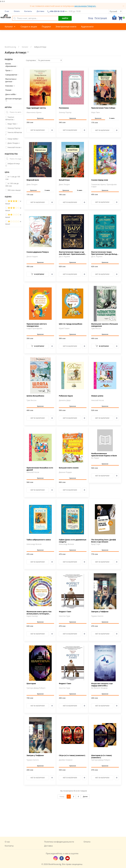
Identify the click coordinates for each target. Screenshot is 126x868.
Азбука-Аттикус (13, 165)
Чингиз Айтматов (14, 133)
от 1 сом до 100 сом (13, 178)
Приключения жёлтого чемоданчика (37, 325)
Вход (91, 18)
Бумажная (40, 118)
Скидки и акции (29, 27)
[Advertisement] (63, 818)
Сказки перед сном (100, 180)
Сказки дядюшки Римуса (38, 252)
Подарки (46, 27)
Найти (65, 18)
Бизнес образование (11, 65)
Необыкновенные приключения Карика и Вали (104, 455)
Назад (62, 796)
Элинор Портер (13, 128)
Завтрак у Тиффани (100, 612)
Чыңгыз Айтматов (10, 118)
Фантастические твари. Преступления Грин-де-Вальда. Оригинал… (105, 253)
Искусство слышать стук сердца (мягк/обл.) (102, 685)
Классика (10, 86)
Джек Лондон (13, 143)
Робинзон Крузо (66, 396)
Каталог (10, 27)
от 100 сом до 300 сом (12, 185)
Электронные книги (66, 27)
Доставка (40, 11)
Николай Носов (13, 147)
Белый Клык (64, 180)
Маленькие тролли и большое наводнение (105, 325)
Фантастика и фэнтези (11, 80)
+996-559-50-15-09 (57, 12)
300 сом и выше (13, 190)
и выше (13, 202)
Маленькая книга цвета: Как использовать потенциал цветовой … (39, 613)
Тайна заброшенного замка (39, 540)
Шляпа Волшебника (35, 396)
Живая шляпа (97, 396)
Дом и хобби (11, 94)
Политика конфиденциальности (59, 842)
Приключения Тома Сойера (103, 108)
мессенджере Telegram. (85, 6)
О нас (7, 11)
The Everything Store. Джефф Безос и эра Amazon (104, 541)
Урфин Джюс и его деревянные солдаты (73, 541)
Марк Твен (11, 124)
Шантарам (31, 684)
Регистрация (101, 18)
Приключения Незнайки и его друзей (40, 469)
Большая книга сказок (69, 468)
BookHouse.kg (10, 47)
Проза (9, 70)
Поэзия (9, 90)
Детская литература (13, 100)
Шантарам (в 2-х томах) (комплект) (102, 756)
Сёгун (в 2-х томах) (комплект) (72, 755)
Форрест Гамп (65, 612)
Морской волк (33, 180)
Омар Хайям (12, 139)
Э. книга (112, 118)
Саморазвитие (12, 75)
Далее (85, 796)
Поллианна (64, 108)
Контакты (28, 11)
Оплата (17, 11)
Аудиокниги (87, 27)
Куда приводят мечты (36, 108)
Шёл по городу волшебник (71, 324)
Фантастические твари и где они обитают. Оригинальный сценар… (72, 253)
